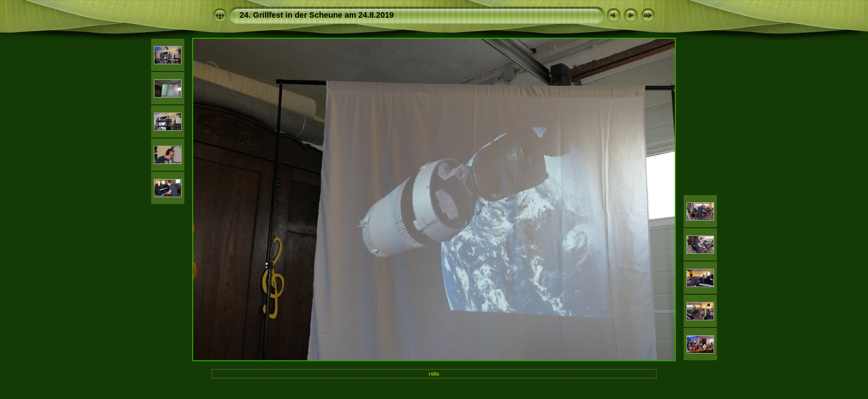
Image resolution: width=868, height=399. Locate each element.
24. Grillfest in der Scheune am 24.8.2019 (317, 15)
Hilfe (434, 374)
